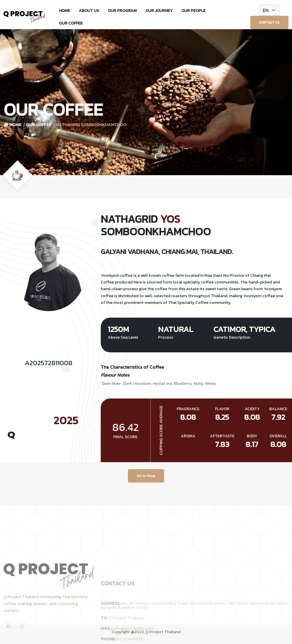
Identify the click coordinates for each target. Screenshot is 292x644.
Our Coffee (71, 23)
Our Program (122, 11)
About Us (89, 11)
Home (65, 11)
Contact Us (269, 22)
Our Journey (159, 11)
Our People (193, 11)
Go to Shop (146, 476)
